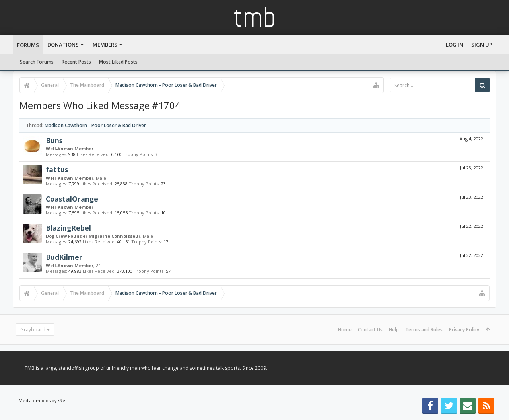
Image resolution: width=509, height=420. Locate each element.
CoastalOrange (72, 199)
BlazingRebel (68, 228)
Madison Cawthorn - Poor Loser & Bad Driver (95, 125)
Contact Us (370, 330)
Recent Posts (76, 62)
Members (105, 45)
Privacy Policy (464, 330)
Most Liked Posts (118, 62)
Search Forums (37, 62)
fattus (57, 169)
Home (345, 330)
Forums (28, 45)
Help (394, 330)
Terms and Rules (424, 330)
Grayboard (33, 330)
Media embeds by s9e (42, 400)
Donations (63, 45)
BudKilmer (64, 257)
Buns (54, 140)
